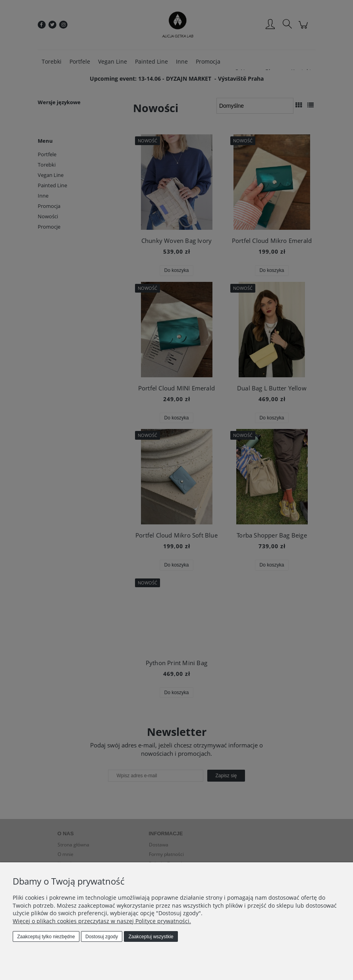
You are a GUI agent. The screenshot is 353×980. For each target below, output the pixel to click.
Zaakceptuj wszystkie (151, 937)
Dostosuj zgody (102, 937)
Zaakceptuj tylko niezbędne (46, 937)
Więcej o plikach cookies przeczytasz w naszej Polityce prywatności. (102, 921)
